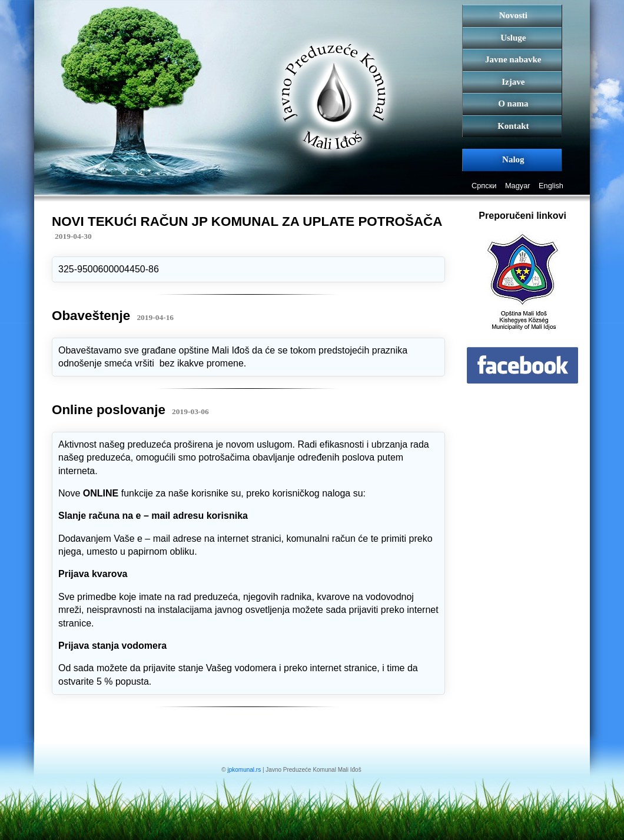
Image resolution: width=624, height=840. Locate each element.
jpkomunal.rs (244, 770)
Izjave (513, 82)
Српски (484, 186)
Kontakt (513, 126)
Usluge (513, 38)
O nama (513, 104)
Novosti (513, 15)
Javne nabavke (513, 59)
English (551, 186)
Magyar (518, 186)
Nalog (513, 159)
